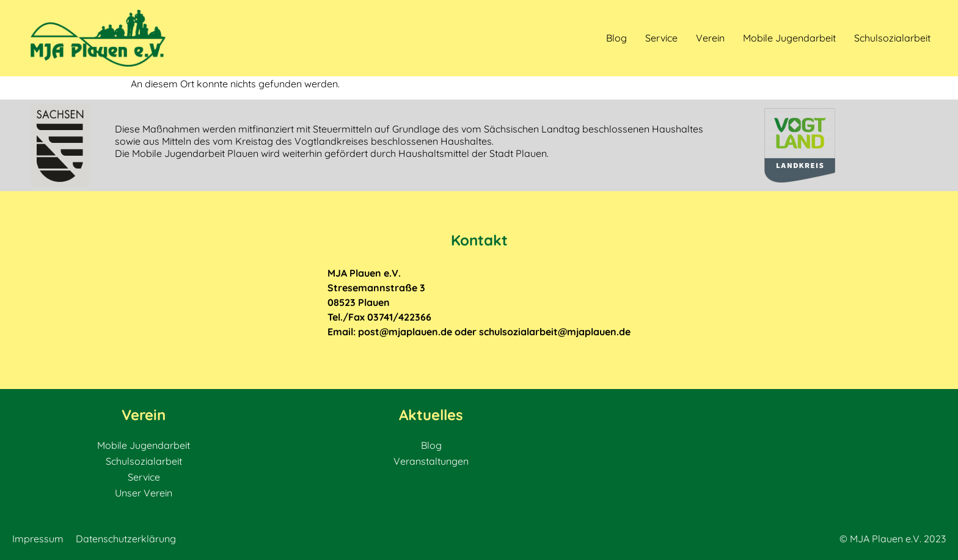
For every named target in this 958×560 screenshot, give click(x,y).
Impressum (38, 539)
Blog (616, 38)
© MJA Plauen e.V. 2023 (893, 539)
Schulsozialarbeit (892, 38)
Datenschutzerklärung (126, 539)
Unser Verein (144, 493)
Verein (710, 38)
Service (661, 38)
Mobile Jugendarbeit (789, 38)
